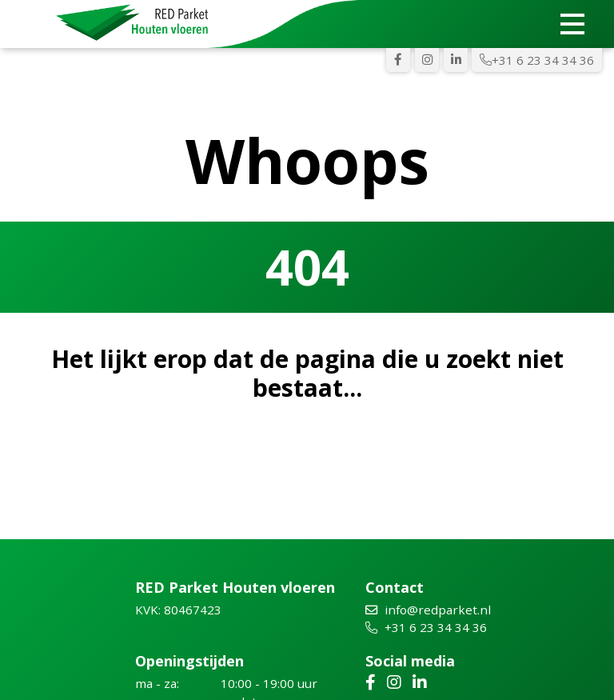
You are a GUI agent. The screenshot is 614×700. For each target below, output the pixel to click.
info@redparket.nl (428, 610)
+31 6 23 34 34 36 (537, 60)
